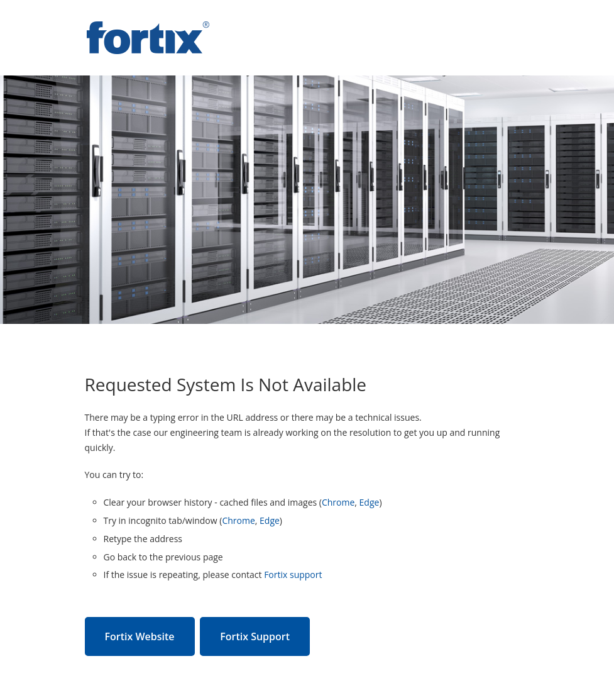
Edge (370, 502)
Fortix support (293, 575)
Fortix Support (255, 636)
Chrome (338, 502)
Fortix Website (140, 636)
